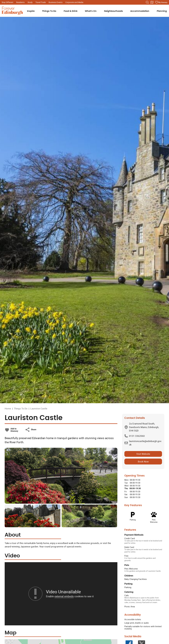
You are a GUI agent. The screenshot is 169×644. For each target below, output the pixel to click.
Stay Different (7, 2)
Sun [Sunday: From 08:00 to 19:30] (126, 497)
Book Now (143, 462)
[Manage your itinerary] (161, 2)
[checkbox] (11, 430)
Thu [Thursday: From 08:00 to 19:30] (126, 488)
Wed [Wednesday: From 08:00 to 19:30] (126, 486)
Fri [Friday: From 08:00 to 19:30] (126, 491)
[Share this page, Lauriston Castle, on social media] (31, 430)
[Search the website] (147, 2)
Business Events (56, 2)
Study (30, 2)
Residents (20, 2)
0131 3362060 (137, 436)
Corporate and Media (74, 2)
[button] (31, 430)
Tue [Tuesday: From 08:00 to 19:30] (126, 483)
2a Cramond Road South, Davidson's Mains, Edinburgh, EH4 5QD (144, 427)
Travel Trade (41, 2)
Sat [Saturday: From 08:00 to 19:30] (126, 494)
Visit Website (143, 454)
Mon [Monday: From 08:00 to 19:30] (126, 480)
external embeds (64, 596)
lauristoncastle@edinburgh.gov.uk (145, 443)
